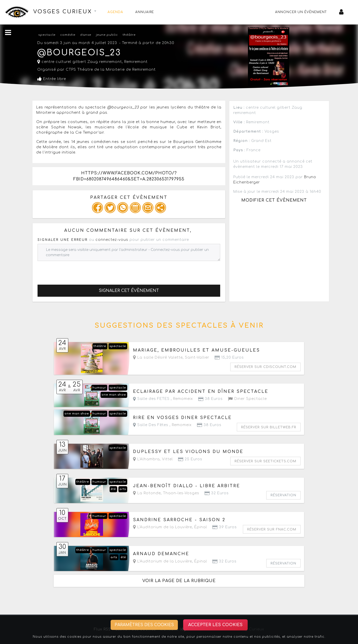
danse (86, 35)
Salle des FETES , (163, 399)
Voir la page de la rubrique (179, 581)
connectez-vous (112, 240)
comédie (68, 35)
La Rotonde (147, 493)
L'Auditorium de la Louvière (162, 527)
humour (99, 388)
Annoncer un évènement (301, 12)
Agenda (115, 12)
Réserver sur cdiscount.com (265, 367)
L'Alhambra (146, 459)
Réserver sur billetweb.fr (269, 427)
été (113, 489)
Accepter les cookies (215, 625)
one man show (114, 395)
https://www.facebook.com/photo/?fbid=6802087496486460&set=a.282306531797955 (129, 176)
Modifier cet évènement (274, 200)
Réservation (283, 495)
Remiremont (136, 62)
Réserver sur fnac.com (272, 529)
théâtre (129, 35)
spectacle (47, 35)
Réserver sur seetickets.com (265, 461)
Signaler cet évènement (129, 291)
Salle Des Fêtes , (162, 425)
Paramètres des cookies (144, 625)
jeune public (107, 35)
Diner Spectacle (247, 399)
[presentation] (76, 271)
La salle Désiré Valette (158, 357)
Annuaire (145, 12)
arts (123, 489)
